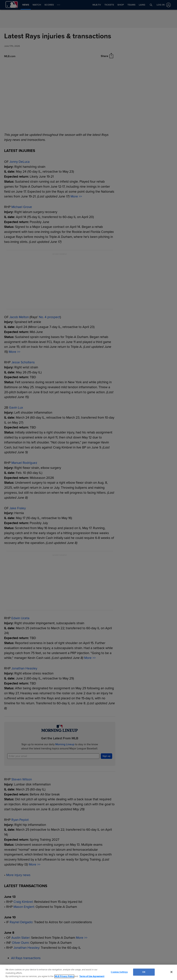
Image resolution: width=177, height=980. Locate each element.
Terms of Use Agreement (92, 976)
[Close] (171, 972)
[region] (88, 972)
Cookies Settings (119, 972)
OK (144, 972)
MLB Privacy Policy (64, 976)
